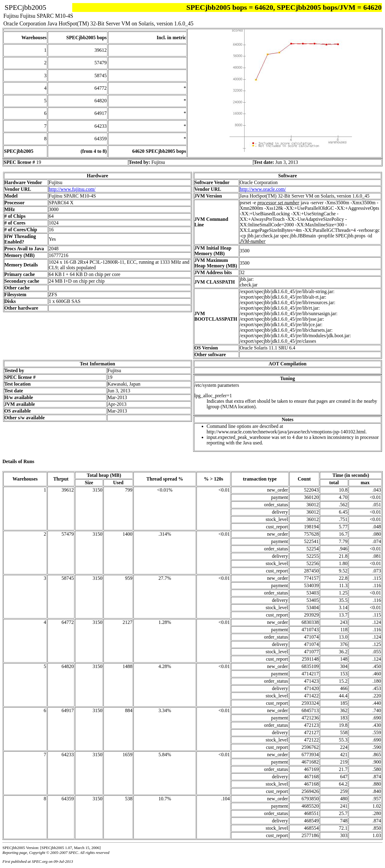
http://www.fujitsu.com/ (72, 189)
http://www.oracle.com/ (263, 189)
